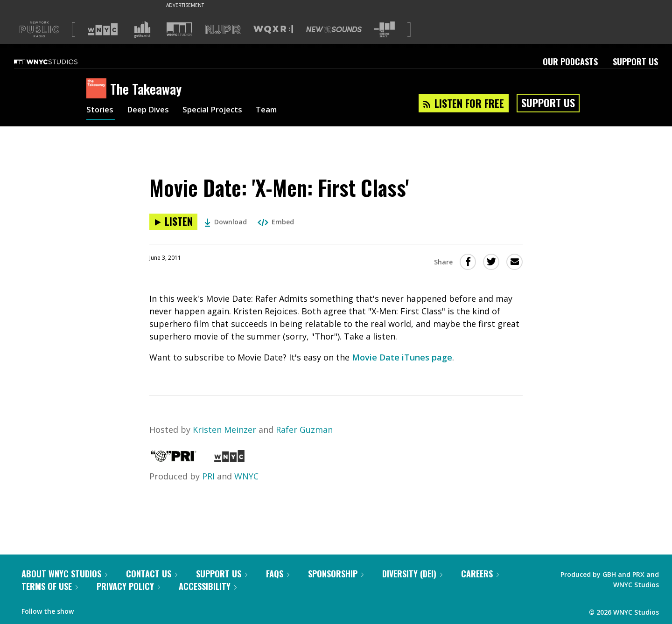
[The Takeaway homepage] (98, 89)
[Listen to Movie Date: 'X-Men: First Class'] (173, 222)
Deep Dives (151, 111)
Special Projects (220, 111)
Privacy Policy (128, 586)
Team (278, 111)
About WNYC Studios (64, 574)
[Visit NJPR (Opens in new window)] (223, 30)
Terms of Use (50, 586)
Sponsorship (336, 574)
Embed (276, 222)
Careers (480, 574)
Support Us (635, 62)
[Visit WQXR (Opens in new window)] (273, 30)
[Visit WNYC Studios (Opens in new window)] (179, 29)
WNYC (246, 476)
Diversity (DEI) (412, 574)
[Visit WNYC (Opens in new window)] (103, 29)
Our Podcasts (570, 62)
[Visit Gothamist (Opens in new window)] (142, 29)
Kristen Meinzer (224, 430)
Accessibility (208, 586)
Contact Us (152, 574)
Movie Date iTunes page (402, 357)
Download (226, 222)
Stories (101, 111)
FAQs (278, 574)
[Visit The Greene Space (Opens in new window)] (385, 30)
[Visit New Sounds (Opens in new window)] (334, 29)
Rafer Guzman (304, 430)
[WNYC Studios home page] (57, 62)
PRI (208, 476)
